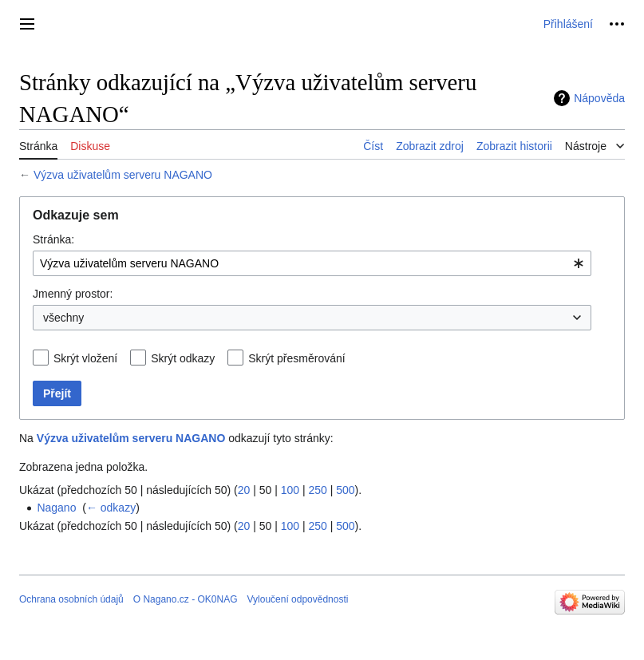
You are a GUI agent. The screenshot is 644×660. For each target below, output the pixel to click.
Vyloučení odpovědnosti (297, 599)
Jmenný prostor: (73, 294)
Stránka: (53, 239)
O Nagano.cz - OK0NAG (186, 599)
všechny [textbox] (63, 318)
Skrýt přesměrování (296, 358)
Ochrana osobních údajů (71, 599)
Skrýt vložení (85, 358)
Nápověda (599, 98)
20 (244, 490)
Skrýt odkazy (183, 358)
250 (317, 490)
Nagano (56, 508)
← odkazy (111, 508)
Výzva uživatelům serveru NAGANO (123, 175)
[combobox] (312, 263)
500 (345, 490)
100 (290, 490)
